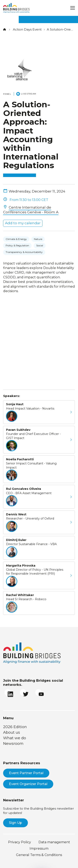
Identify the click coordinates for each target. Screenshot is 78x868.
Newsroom (13, 744)
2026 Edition (15, 727)
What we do (15, 738)
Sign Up (15, 823)
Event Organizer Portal (28, 784)
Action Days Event (27, 29)
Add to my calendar (23, 223)
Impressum (39, 849)
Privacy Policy (20, 842)
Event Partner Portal (26, 773)
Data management (54, 842)
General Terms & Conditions (39, 855)
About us (12, 732)
